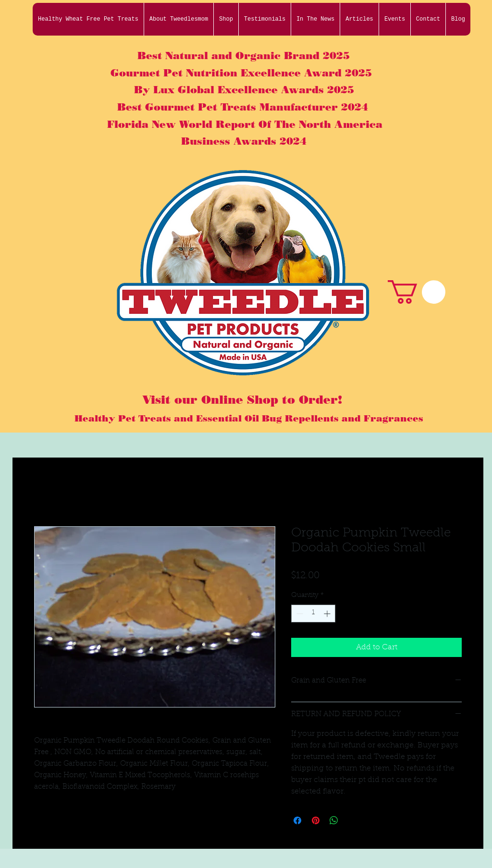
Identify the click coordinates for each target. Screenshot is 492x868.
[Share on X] (352, 820)
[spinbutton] (313, 614)
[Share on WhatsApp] (334, 820)
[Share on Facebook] (297, 820)
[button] (417, 292)
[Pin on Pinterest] (316, 820)
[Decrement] (299, 614)
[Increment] (328, 614)
